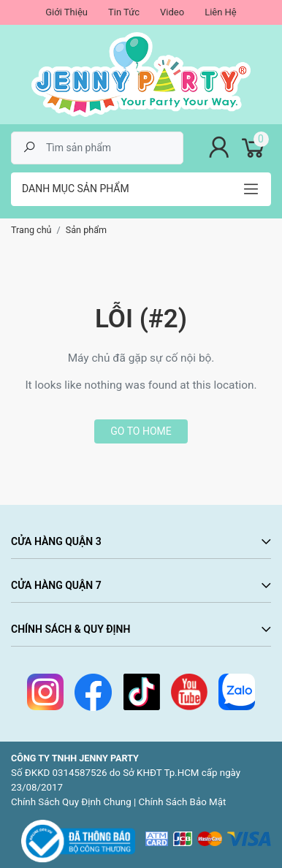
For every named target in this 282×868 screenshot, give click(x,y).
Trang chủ (31, 230)
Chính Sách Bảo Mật (183, 802)
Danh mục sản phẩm (76, 189)
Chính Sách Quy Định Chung (71, 802)
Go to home (141, 431)
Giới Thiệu (66, 12)
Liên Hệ (221, 12)
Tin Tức (124, 12)
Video (172, 12)
